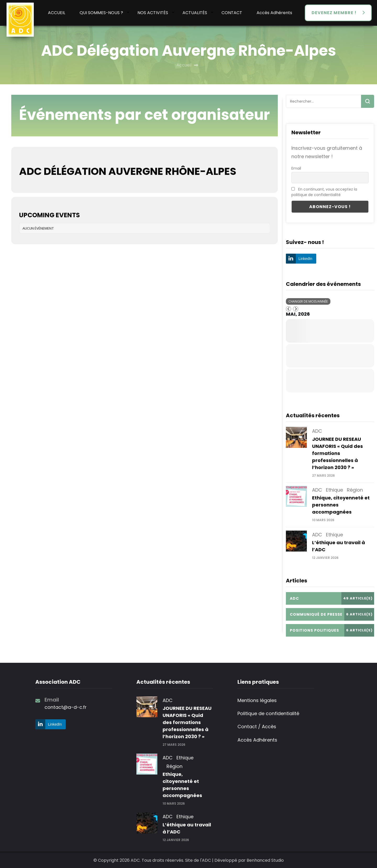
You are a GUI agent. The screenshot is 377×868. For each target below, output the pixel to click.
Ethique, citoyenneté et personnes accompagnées (182, 785)
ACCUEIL (57, 13)
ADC (317, 431)
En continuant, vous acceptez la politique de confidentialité (324, 192)
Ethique (334, 490)
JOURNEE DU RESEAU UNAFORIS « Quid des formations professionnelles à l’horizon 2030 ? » (337, 453)
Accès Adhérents (274, 13)
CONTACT (232, 13)
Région (355, 490)
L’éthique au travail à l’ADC (187, 828)
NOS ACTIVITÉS (153, 13)
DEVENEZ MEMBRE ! (334, 13)
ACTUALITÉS (195, 13)
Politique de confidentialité (268, 713)
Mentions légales (257, 700)
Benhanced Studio (265, 860)
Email (296, 168)
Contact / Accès (257, 727)
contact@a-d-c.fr (66, 707)
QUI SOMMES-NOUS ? (101, 13)
